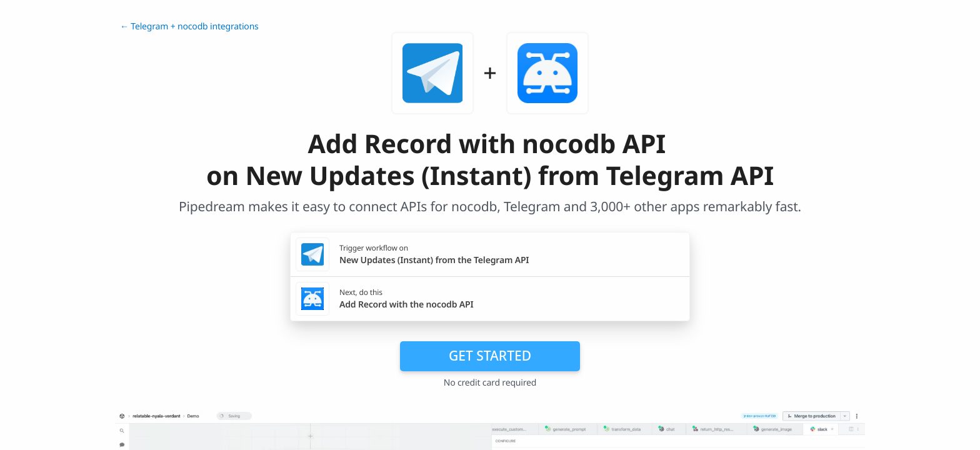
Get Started (490, 356)
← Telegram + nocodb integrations (189, 27)
